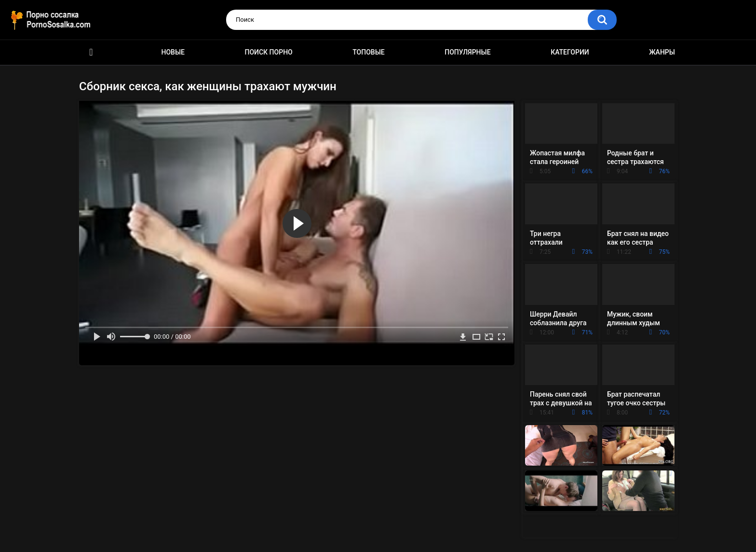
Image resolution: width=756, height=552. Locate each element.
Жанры (662, 52)
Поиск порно (269, 52)
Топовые (368, 52)
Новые (173, 52)
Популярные (467, 52)
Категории (570, 52)
